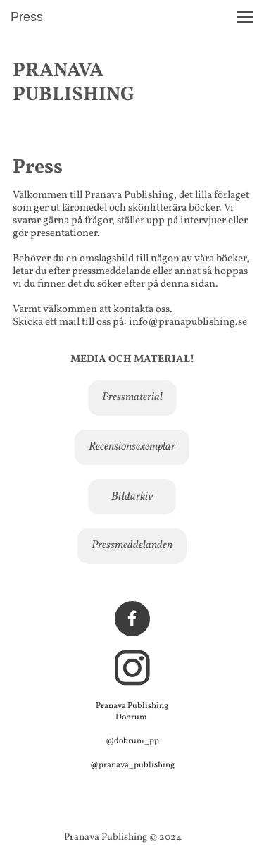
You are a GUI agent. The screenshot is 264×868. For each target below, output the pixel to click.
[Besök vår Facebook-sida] (132, 619)
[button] (245, 17)
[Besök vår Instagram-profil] (132, 668)
